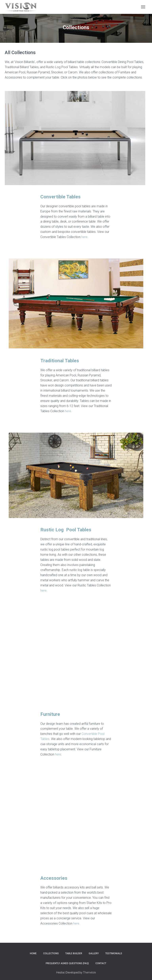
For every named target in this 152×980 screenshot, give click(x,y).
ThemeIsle (89, 970)
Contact (101, 961)
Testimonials (114, 952)
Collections (51, 952)
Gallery (94, 952)
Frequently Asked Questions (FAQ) (67, 961)
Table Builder (74, 952)
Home (33, 952)
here (84, 237)
